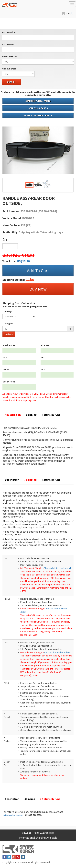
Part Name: (8, 44)
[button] (8, 150)
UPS (43, 370)
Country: (7, 311)
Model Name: (9, 69)
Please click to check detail (57, 568)
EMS (5, 357)
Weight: (9, 323)
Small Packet (10, 345)
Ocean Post (9, 382)
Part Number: (9, 32)
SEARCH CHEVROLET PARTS (38, 115)
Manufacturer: (10, 57)
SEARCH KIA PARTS (38, 108)
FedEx (6, 370)
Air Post (45, 345)
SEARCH (11, 82)
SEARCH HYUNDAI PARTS (38, 101)
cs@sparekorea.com (13, 815)
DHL (43, 357)
